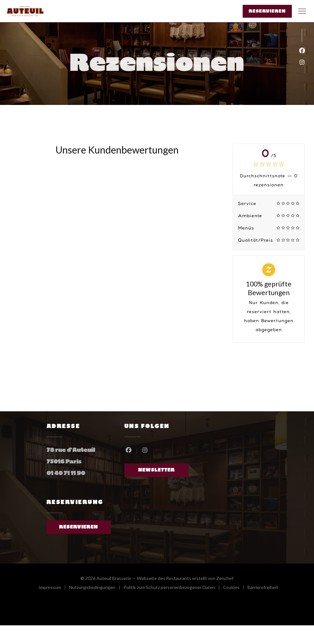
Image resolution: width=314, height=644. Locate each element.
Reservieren (267, 11)
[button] (302, 11)
